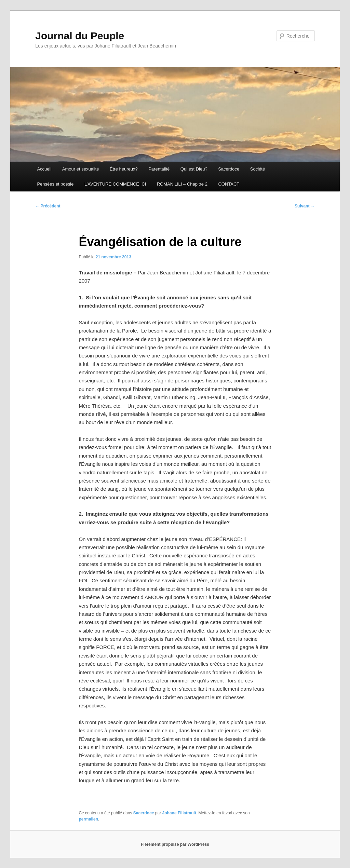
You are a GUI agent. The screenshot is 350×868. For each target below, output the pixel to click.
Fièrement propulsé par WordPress (175, 844)
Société (258, 169)
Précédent (48, 206)
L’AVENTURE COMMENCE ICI (115, 184)
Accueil (44, 169)
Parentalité (159, 169)
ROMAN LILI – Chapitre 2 (182, 184)
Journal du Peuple (80, 36)
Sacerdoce (229, 169)
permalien (88, 819)
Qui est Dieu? (194, 169)
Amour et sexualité (81, 169)
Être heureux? (124, 169)
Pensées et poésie (55, 184)
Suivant (305, 206)
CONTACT (229, 184)
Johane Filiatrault (179, 813)
